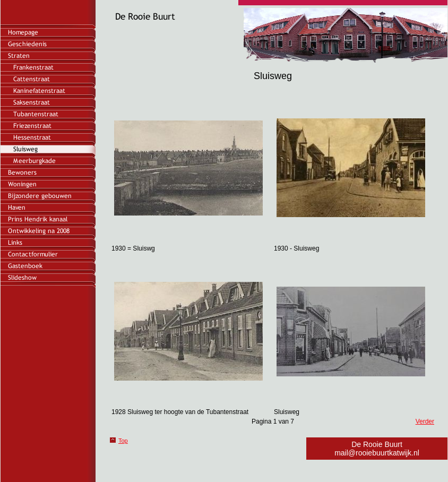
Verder (425, 421)
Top (123, 441)
